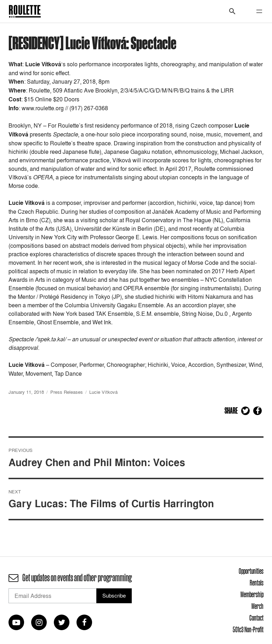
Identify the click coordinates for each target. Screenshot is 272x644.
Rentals (257, 583)
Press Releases (67, 392)
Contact (256, 618)
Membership (252, 594)
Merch (257, 606)
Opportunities (251, 571)
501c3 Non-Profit (248, 629)
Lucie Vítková (103, 392)
